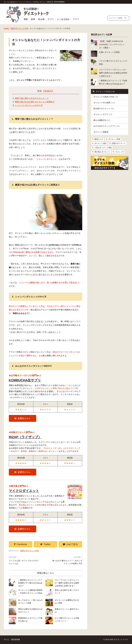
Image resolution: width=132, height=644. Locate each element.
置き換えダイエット (102, 152)
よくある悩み (63, 19)
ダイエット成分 (101, 143)
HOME (6, 28)
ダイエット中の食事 (104, 103)
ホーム (6, 640)
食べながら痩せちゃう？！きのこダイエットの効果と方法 (67, 562)
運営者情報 (16, 640)
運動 (26, 19)
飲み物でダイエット (104, 108)
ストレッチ (120, 152)
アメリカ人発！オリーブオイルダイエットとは (24, 562)
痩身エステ (99, 139)
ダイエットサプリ (103, 114)
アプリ (76, 19)
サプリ (51, 19)
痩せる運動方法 (102, 120)
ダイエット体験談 (101, 132)
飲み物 (41, 19)
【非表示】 (48, 91)
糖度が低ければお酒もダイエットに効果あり (35, 102)
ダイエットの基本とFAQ (106, 97)
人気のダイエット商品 (103, 148)
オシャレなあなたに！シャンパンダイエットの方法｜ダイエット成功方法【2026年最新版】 (35, 2)
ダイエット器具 (114, 139)
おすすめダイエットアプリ (107, 126)
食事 (33, 19)
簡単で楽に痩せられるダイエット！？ (32, 98)
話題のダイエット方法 (19, 28)
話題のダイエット (119, 143)
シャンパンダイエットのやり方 (29, 105)
